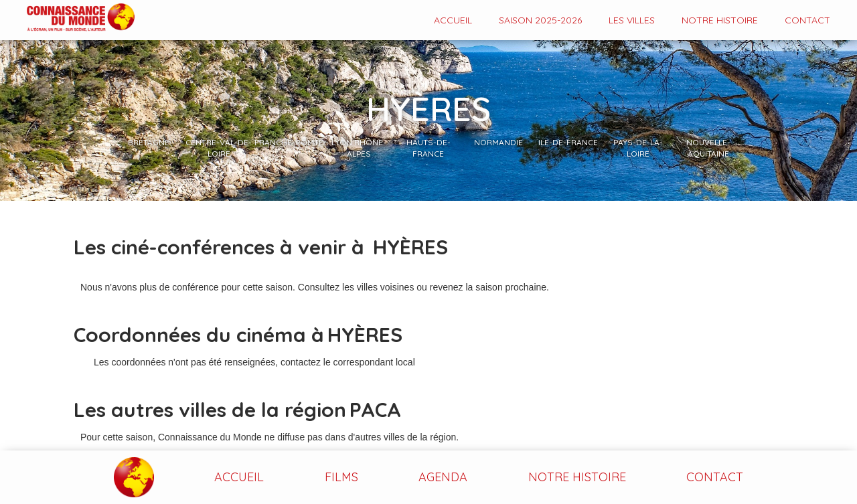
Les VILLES (632, 20)
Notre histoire (720, 20)
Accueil (453, 20)
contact (807, 20)
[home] (67, 18)
